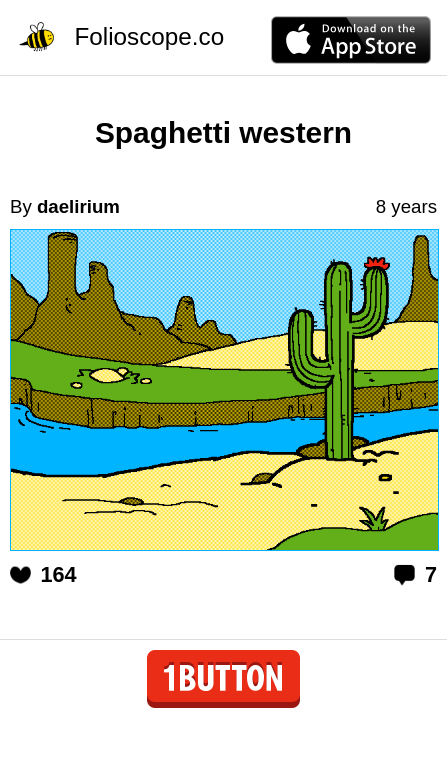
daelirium (78, 206)
